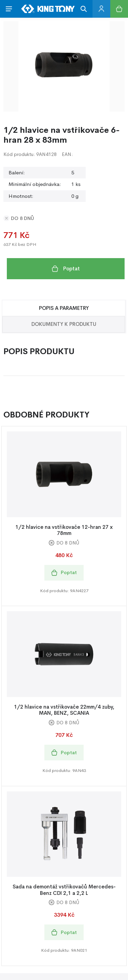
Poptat (66, 269)
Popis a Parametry (64, 308)
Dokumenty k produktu (64, 324)
